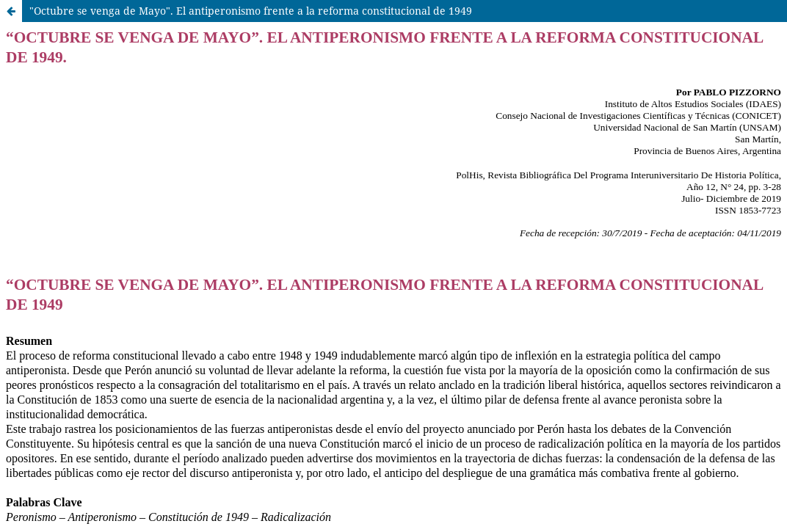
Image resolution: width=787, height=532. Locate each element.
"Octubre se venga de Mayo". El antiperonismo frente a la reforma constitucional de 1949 (251, 11)
